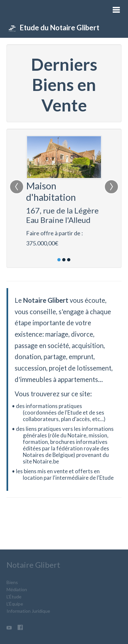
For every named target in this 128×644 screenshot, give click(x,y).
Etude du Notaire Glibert (54, 28)
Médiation (17, 589)
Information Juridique (28, 611)
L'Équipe (15, 604)
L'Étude (14, 597)
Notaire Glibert (33, 565)
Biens (12, 582)
